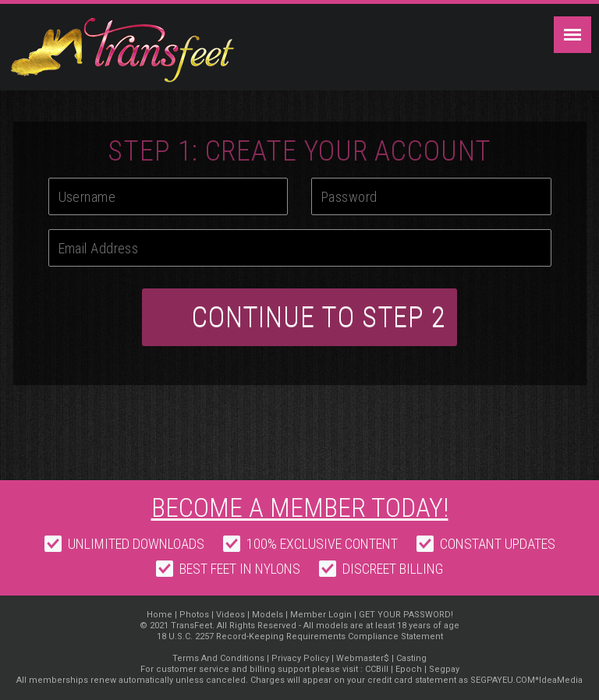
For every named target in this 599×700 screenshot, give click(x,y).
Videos (230, 615)
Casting (411, 658)
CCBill (377, 669)
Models (269, 615)
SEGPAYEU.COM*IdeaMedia (526, 680)
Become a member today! (300, 507)
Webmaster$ (363, 658)
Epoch (409, 669)
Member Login (321, 615)
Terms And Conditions (218, 658)
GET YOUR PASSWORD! (406, 615)
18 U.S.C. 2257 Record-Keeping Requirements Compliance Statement (300, 636)
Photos (194, 615)
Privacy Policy (300, 658)
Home (159, 615)
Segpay (444, 669)
